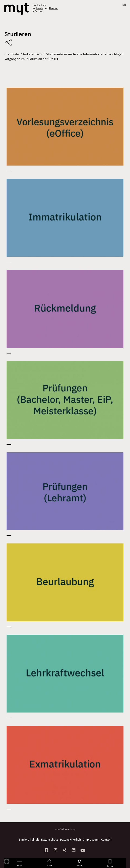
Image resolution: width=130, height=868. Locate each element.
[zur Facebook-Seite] (47, 850)
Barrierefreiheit (29, 839)
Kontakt (106, 839)
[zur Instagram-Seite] (56, 850)
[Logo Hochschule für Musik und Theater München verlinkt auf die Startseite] (17, 9)
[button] (7, 861)
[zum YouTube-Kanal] (83, 850)
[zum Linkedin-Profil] (74, 850)
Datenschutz (49, 839)
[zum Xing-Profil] (65, 850)
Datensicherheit (71, 839)
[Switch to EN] (123, 5)
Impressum (91, 839)
